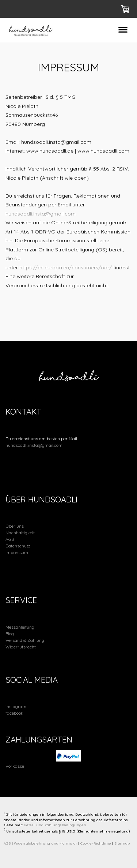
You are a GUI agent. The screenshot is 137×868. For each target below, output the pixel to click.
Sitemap (122, 843)
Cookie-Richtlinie (96, 843)
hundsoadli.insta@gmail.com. (41, 214)
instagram (16, 706)
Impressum (17, 552)
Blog (10, 634)
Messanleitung (20, 627)
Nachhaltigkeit (20, 533)
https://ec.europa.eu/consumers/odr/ (66, 267)
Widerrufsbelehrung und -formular (45, 843)
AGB (10, 539)
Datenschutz (18, 546)
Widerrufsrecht (21, 647)
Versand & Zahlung (25, 640)
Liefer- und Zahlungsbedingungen (55, 825)
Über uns (15, 526)
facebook (14, 713)
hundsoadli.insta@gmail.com (34, 445)
